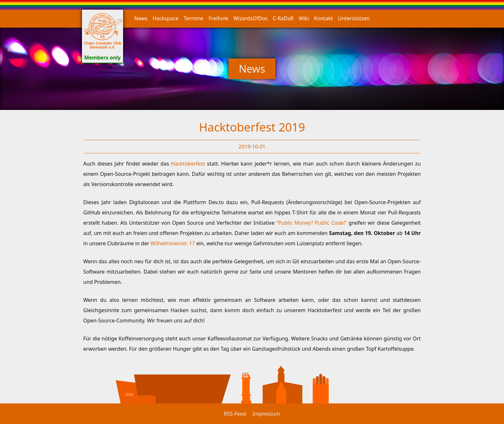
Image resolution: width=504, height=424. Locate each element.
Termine (193, 18)
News (141, 18)
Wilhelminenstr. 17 (173, 243)
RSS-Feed (235, 414)
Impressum (266, 414)
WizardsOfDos (250, 18)
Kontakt (324, 18)
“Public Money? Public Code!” (312, 223)
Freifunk (219, 18)
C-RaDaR (283, 18)
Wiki (304, 18)
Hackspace (166, 18)
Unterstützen (354, 18)
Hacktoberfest (189, 164)
